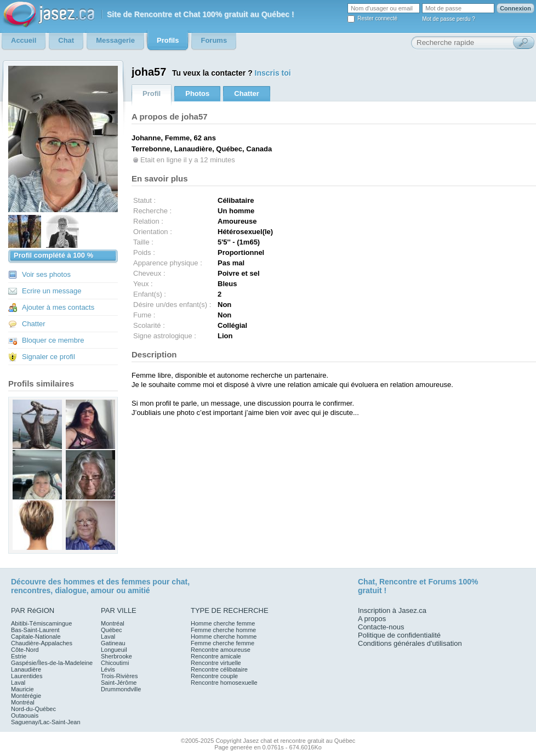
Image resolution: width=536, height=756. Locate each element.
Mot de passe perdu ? (449, 19)
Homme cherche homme (224, 636)
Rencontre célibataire (219, 669)
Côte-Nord (25, 650)
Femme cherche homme (223, 630)
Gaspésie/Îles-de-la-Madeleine (52, 663)
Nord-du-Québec (33, 709)
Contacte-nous (381, 627)
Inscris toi (273, 73)
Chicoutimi (115, 663)
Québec (112, 630)
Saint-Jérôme (119, 683)
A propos (372, 619)
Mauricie (22, 689)
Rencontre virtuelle (216, 663)
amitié (139, 590)
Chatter (34, 324)
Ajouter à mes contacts (58, 307)
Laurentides (27, 676)
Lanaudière (26, 669)
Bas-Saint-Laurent (35, 630)
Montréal (23, 702)
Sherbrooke (116, 656)
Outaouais (25, 715)
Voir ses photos (46, 274)
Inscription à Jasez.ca (392, 610)
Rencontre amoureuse (221, 650)
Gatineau (113, 643)
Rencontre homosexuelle (224, 683)
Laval (18, 683)
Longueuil (114, 650)
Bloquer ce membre (53, 340)
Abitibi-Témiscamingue (41, 623)
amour (102, 590)
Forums (442, 582)
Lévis (108, 669)
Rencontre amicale (216, 656)
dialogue (71, 590)
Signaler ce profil (49, 357)
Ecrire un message (52, 291)
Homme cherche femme (223, 623)
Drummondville (121, 689)
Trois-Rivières (119, 676)
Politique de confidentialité (399, 635)
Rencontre (398, 582)
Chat (366, 582)
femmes (136, 582)
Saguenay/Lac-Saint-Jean (46, 722)
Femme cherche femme (223, 643)
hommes (79, 582)
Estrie (19, 656)
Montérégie (26, 696)
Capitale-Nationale (36, 636)
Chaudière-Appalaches (42, 643)
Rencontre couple (214, 676)
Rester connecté (377, 18)
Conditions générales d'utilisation (410, 643)
